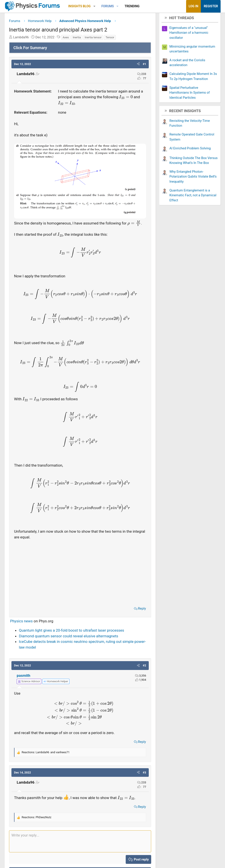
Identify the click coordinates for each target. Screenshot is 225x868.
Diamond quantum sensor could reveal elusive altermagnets (69, 638)
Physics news (21, 623)
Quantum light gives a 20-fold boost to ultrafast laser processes (72, 632)
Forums (107, 6)
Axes (66, 39)
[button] (94, 6)
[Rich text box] (80, 843)
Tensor (110, 39)
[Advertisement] (80, 573)
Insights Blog (80, 6)
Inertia (77, 39)
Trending (132, 6)
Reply (142, 610)
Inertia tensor (93, 39)
